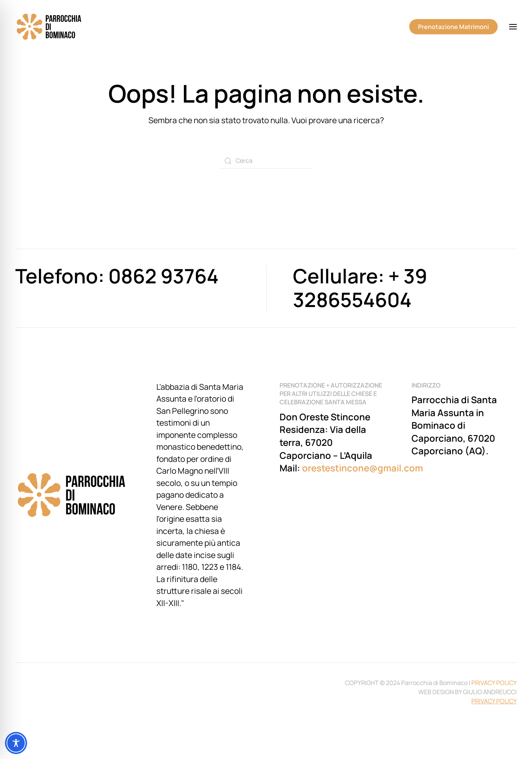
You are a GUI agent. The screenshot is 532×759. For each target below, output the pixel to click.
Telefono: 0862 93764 (117, 276)
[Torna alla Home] (50, 27)
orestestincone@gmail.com (362, 468)
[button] (513, 27)
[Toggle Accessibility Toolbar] (16, 743)
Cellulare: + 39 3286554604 (360, 288)
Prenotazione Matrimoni (453, 27)
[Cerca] (266, 161)
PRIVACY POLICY (494, 683)
